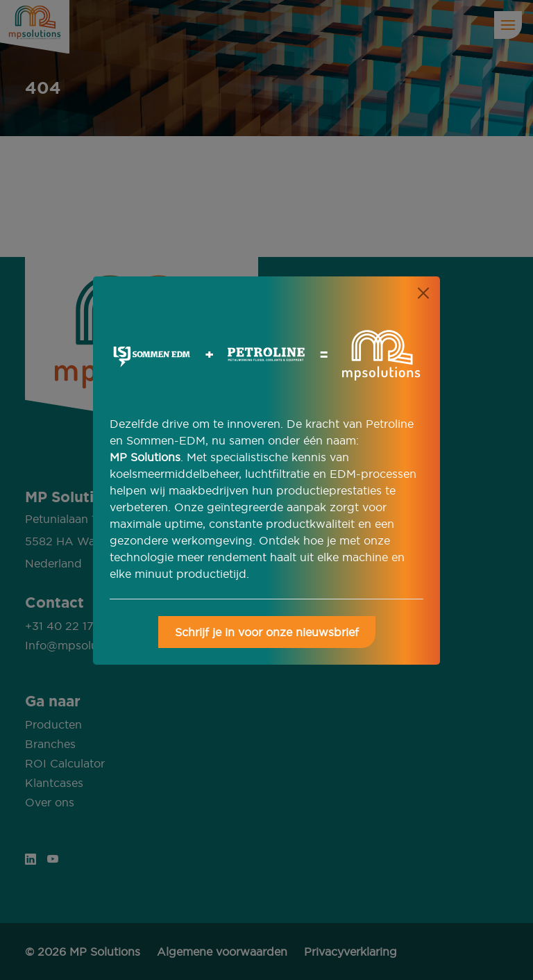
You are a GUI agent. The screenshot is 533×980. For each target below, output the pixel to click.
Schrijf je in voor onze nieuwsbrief (267, 632)
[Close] (423, 293)
